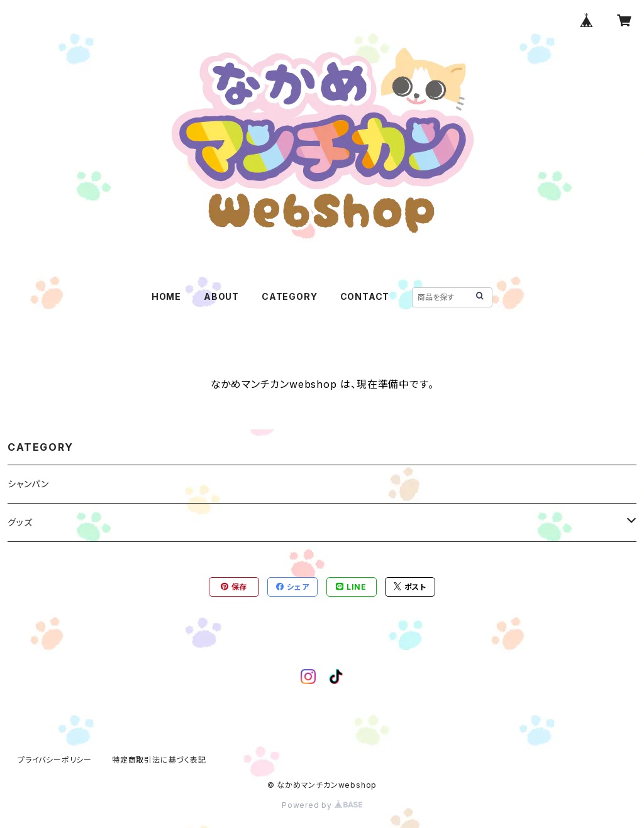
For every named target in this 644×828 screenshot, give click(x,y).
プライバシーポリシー (55, 760)
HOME (166, 296)
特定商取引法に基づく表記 (159, 760)
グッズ (20, 522)
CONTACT (365, 296)
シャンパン (28, 484)
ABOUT (221, 296)
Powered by (322, 805)
